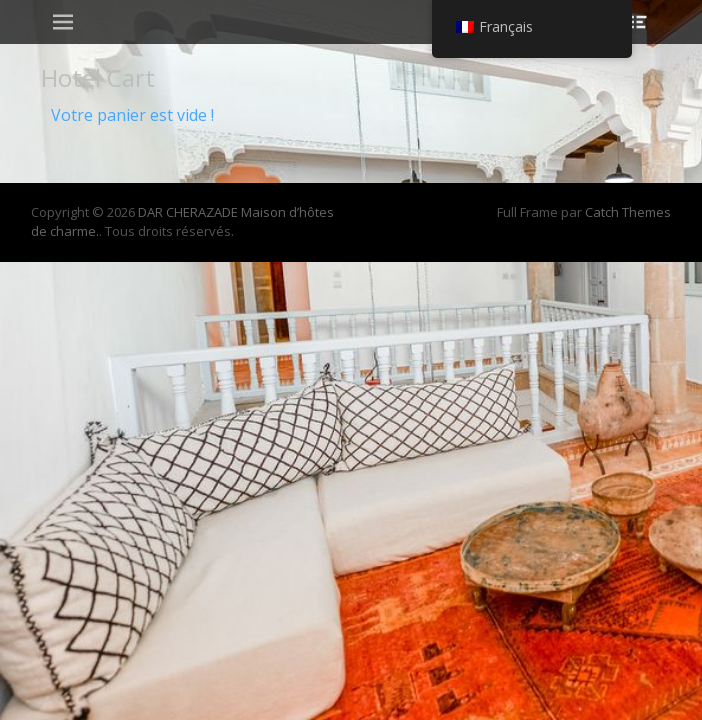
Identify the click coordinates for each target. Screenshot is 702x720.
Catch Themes (628, 212)
